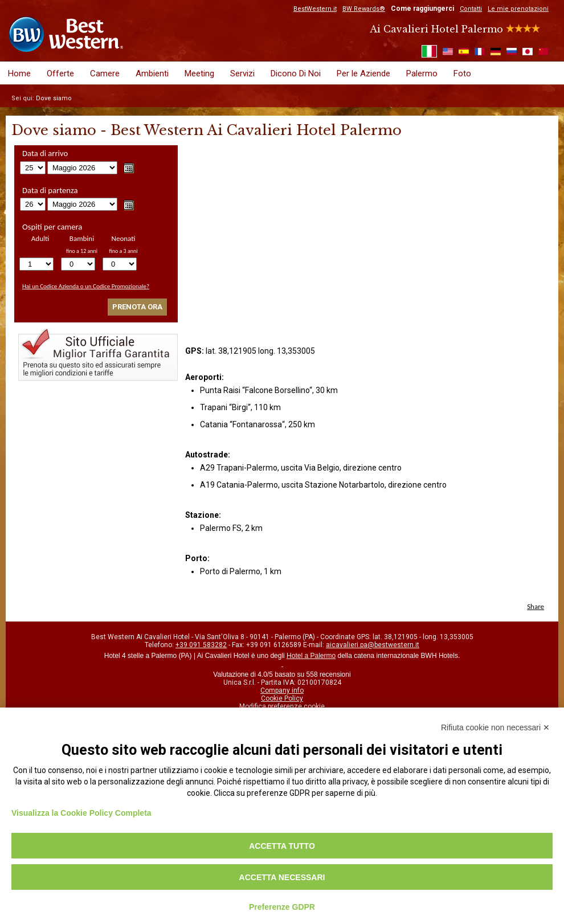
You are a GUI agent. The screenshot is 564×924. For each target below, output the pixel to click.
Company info (282, 690)
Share (536, 606)
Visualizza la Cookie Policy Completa (81, 813)
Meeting (199, 73)
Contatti (471, 9)
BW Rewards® (364, 9)
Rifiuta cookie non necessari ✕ (495, 727)
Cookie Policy (282, 698)
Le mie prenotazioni (518, 9)
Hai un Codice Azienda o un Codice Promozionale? (86, 286)
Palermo (422, 73)
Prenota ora (137, 307)
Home (19, 73)
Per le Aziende (363, 73)
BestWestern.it (315, 9)
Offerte (60, 73)
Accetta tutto (282, 846)
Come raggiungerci (422, 9)
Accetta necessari (282, 877)
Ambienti (152, 73)
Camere (105, 73)
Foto (462, 73)
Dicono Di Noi (296, 73)
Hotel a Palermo (311, 656)
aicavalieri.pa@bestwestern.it (373, 645)
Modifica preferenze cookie (282, 706)
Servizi (242, 73)
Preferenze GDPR (282, 907)
